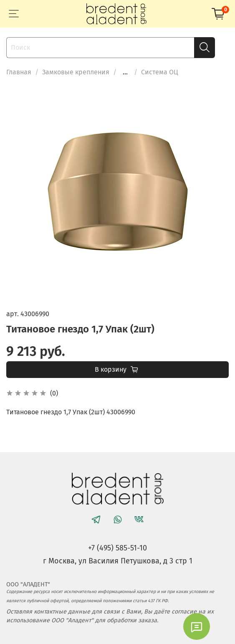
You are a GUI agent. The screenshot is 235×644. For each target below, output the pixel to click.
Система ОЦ (160, 72)
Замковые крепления (76, 72)
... (125, 72)
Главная (19, 72)
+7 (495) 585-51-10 (117, 548)
